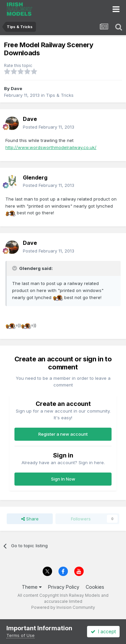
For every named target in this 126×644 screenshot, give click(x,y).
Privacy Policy (64, 587)
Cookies (95, 587)
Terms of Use (20, 635)
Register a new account (63, 434)
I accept (103, 631)
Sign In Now (63, 479)
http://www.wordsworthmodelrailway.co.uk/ (51, 147)
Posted (49, 127)
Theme (32, 587)
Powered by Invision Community (63, 607)
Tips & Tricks (60, 95)
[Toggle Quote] (15, 268)
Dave (16, 88)
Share (30, 519)
